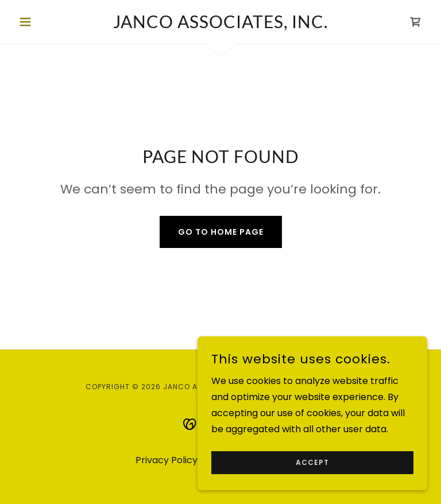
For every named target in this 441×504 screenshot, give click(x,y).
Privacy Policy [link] (167, 460)
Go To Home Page (221, 232)
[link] (220, 25)
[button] (45, 22)
